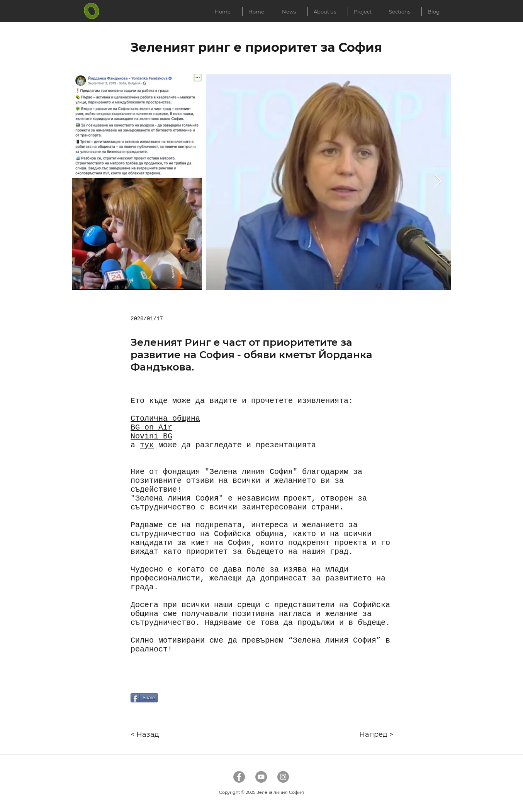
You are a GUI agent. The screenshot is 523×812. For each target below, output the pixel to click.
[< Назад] (156, 734)
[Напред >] (364, 734)
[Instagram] (283, 777)
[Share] (144, 698)
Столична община (165, 419)
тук (147, 445)
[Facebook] (239, 777)
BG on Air (151, 427)
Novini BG (151, 436)
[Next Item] (437, 182)
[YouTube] (261, 777)
